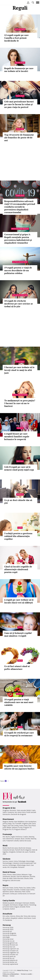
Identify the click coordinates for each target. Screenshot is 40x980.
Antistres (20, 362)
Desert (12, 892)
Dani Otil (11, 826)
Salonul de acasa (25, 841)
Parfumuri (19, 837)
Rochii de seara (13, 848)
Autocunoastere (20, 262)
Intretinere (6, 876)
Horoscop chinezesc (10, 935)
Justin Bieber (7, 827)
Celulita (28, 839)
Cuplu (33, 810)
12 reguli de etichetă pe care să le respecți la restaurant (19, 734)
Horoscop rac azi (8, 941)
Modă (5, 846)
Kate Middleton (19, 822)
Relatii (29, 810)
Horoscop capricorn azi (11, 949)
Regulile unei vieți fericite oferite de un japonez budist (19, 767)
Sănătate (7, 859)
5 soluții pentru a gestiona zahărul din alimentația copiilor (18, 536)
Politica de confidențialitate (11, 974)
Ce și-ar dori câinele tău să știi (18, 502)
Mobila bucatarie (9, 903)
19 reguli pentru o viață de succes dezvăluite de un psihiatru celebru (18, 270)
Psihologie (20, 760)
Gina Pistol (32, 826)
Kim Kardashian (31, 822)
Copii (20, 528)
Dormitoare (14, 905)
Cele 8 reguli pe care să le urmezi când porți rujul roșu (19, 468)
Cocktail (23, 890)
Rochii (8, 837)
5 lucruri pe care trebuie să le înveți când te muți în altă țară (19, 370)
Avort (28, 865)
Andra (21, 826)
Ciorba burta (22, 894)
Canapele (6, 905)
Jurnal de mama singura (11, 907)
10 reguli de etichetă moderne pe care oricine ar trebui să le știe (19, 304)
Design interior (24, 905)
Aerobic (13, 876)
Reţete (5, 885)
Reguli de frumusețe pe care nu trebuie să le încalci (19, 70)
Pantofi (17, 850)
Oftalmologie (21, 865)
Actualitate (20, 29)
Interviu (13, 916)
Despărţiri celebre (17, 918)
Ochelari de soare (22, 852)
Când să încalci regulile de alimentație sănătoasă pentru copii (18, 569)
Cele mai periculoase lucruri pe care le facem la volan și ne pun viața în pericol (19, 104)
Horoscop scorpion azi (10, 951)
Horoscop (7, 925)
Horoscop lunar (8, 939)
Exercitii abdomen (23, 876)
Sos (25, 888)
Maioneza (18, 892)
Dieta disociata (18, 878)
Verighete (12, 852)
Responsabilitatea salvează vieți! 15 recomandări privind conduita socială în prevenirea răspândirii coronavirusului (20, 207)
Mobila (32, 903)
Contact (12, 976)
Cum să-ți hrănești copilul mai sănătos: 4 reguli (18, 634)
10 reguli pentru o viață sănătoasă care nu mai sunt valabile (19, 702)
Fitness (9, 875)
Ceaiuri (11, 861)
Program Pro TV (8, 829)
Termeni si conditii (26, 974)
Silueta (26, 878)
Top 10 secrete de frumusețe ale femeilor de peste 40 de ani (19, 138)
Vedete (20, 428)
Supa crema (30, 890)
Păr (4, 837)
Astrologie (6, 937)
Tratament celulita (13, 841)
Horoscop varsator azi (10, 954)
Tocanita (16, 890)
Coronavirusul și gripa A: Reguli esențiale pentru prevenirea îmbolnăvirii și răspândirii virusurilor (18, 239)
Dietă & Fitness (9, 872)
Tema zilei (20, 96)
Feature (20, 129)
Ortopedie (14, 867)
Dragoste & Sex (9, 808)
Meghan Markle (8, 822)
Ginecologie (30, 861)
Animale (20, 495)
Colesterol (16, 863)
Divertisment (8, 819)
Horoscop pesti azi (9, 956)
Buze (23, 839)
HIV (8, 867)
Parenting (33, 905)
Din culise (6, 916)
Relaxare (25, 875)
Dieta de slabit (8, 878)
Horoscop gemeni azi (10, 943)
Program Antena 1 (21, 829)
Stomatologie (7, 863)
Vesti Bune (27, 918)
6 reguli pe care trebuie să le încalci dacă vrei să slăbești (19, 601)
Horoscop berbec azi (10, 962)
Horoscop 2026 (8, 927)
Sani (4, 839)
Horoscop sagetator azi (11, 953)
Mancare (6, 888)
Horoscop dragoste (9, 933)
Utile (20, 727)
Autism (12, 909)
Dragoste (6, 810)
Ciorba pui (13, 894)
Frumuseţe (20, 63)
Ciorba (16, 888)
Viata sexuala (21, 810)
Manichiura (10, 839)
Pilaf (23, 892)
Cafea (33, 888)
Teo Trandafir (17, 824)
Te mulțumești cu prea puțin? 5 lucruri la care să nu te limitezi (20, 403)
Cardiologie (12, 865)
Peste (21, 888)
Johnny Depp (7, 824)
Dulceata (10, 890)
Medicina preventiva (20, 229)
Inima (16, 861)
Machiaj (20, 461)
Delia (26, 826)
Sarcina (5, 861)
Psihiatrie (21, 867)
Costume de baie (9, 850)
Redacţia (5, 976)
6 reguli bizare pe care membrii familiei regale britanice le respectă (17, 436)
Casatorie (11, 812)
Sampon (17, 839)
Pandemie (9, 920)
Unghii (13, 837)
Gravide (23, 907)
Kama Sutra (22, 812)
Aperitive (6, 892)
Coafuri (26, 837)
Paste (11, 888)
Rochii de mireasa (25, 848)
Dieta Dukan (17, 875)
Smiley (16, 826)
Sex (16, 812)
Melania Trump (17, 827)
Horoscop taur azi (9, 947)
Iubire (5, 812)
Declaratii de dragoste (19, 814)
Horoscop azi (7, 931)
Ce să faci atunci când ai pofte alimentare (17, 668)
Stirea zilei (19, 916)
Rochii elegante (26, 850)
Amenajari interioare (22, 903)
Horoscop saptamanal (10, 964)
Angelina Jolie (27, 824)
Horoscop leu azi (8, 958)
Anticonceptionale (26, 863)
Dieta (20, 594)
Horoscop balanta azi (10, 960)
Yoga (30, 875)
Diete (4, 875)
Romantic (13, 810)
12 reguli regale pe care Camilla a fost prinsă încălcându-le (16, 38)
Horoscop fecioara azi (10, 945)
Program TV (27, 827)
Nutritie (20, 694)
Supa (4, 890)
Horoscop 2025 (8, 929)
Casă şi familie (9, 900)
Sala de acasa (15, 880)
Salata (29, 888)
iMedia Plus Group (23, 970)
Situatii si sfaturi (20, 295)
